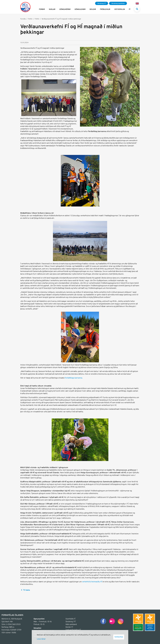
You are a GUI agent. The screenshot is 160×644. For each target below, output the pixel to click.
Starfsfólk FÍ (70, 619)
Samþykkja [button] (119, 637)
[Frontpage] (25, 7)
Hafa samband (71, 624)
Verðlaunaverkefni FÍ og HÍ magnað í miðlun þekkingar (61, 19)
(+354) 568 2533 (13, 624)
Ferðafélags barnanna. (74, 378)
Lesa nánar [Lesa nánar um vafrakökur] (41, 639)
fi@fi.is (12, 627)
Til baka (27, 590)
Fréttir (30, 19)
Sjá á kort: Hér (7, 622)
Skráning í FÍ (71, 622)
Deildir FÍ (69, 627)
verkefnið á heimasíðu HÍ (92, 582)
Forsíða (23, 19)
